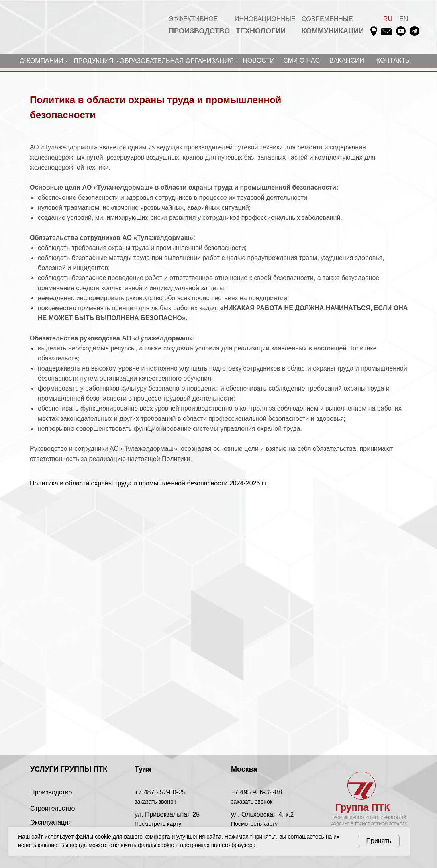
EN (404, 19)
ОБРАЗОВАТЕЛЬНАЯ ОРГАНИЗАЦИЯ (177, 61)
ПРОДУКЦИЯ (93, 61)
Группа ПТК (363, 807)
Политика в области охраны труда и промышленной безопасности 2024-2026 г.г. (149, 483)
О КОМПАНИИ (42, 61)
